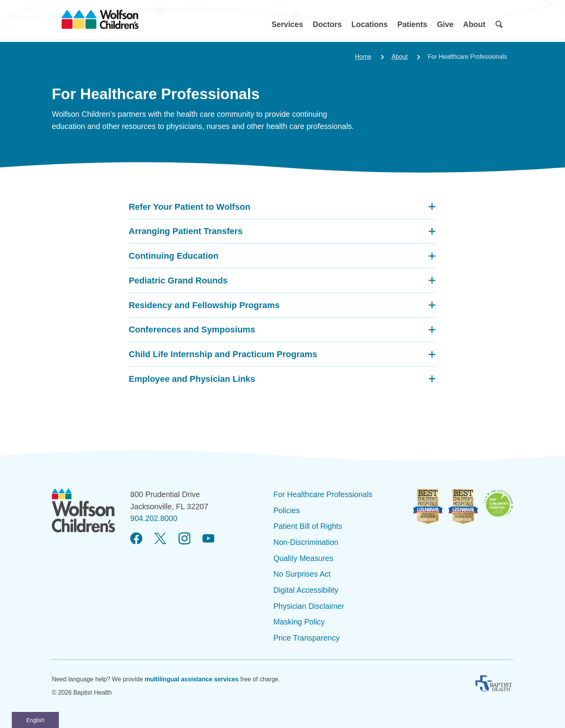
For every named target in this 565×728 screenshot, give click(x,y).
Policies (287, 510)
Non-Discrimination (306, 542)
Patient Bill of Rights (308, 526)
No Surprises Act (302, 574)
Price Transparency (307, 638)
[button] (287, 19)
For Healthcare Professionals (323, 494)
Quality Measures (303, 558)
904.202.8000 (154, 518)
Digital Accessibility (306, 590)
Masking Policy (299, 622)
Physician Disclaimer (309, 606)
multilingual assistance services (192, 679)
